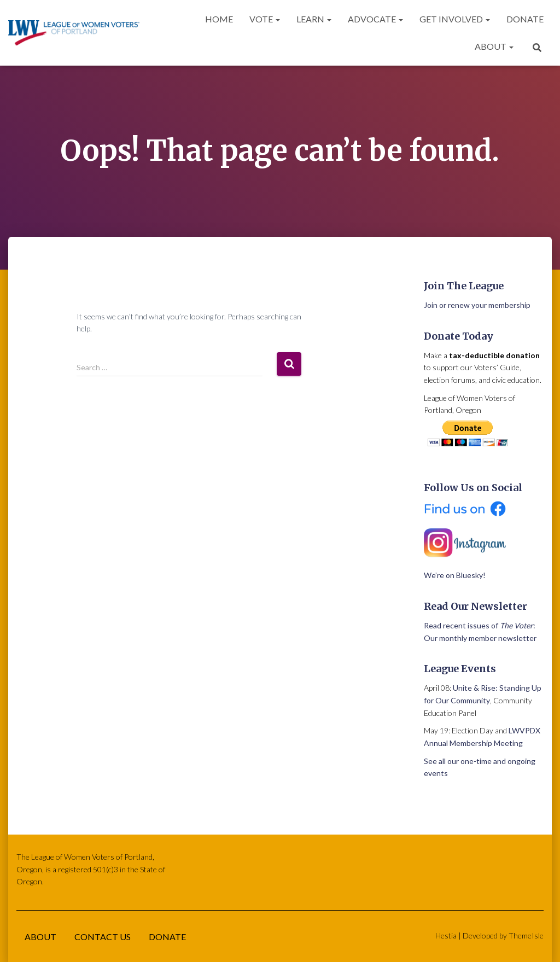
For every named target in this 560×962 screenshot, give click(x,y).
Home (219, 19)
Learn (314, 19)
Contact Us (103, 937)
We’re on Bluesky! (455, 575)
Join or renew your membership (477, 305)
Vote (265, 19)
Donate (525, 19)
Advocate (375, 19)
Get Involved (455, 19)
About (494, 46)
